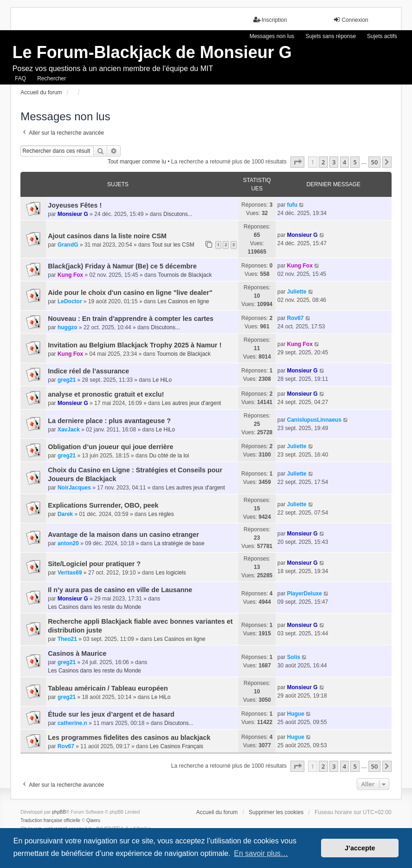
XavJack (69, 430)
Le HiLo (162, 380)
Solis (293, 657)
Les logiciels (171, 573)
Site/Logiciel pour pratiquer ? (94, 564)
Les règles (161, 514)
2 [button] (323, 162)
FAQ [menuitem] (20, 78)
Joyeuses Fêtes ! (75, 205)
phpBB (59, 812)
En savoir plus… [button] (261, 853)
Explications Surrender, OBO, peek (103, 505)
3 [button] (334, 162)
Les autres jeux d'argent (192, 403)
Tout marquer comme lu (137, 162)
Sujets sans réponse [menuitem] (331, 36)
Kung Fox (70, 275)
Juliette (296, 292)
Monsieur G (73, 214)
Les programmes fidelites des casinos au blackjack (129, 737)
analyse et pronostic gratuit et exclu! (106, 394)
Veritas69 (70, 573)
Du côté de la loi (169, 456)
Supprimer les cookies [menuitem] (276, 812)
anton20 (68, 543)
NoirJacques (74, 488)
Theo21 (67, 639)
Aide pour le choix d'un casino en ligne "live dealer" (130, 293)
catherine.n (72, 723)
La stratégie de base (179, 543)
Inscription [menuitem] (270, 20)
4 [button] (344, 162)
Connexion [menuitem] (351, 20)
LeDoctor (70, 301)
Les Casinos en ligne (183, 301)
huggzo (68, 327)
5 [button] (355, 162)
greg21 (67, 380)
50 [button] (375, 162)
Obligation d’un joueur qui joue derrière (110, 447)
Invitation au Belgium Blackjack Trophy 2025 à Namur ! (135, 345)
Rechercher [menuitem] (51, 78)
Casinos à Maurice (77, 653)
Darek (65, 514)
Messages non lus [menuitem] (272, 36)
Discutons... (178, 214)
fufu (292, 205)
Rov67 (295, 318)
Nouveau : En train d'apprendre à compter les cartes (131, 319)
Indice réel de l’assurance (88, 371)
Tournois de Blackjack (185, 275)
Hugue (295, 714)
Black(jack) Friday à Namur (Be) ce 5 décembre (122, 266)
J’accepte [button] (360, 848)
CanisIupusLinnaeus (314, 420)
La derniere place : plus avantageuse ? (109, 421)
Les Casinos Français (177, 746)
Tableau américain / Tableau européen (108, 688)
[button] (297, 162)
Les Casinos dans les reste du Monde (94, 607)
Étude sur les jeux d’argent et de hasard (111, 714)
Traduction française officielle (50, 820)
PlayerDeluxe (304, 594)
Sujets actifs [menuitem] (382, 36)
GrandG (68, 245)
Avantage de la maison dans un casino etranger (123, 535)
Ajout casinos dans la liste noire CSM (107, 236)
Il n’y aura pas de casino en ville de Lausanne (120, 590)
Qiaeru (93, 820)
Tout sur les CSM (173, 245)
